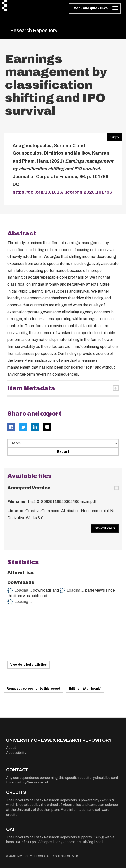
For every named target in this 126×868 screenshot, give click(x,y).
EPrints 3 (107, 800)
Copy (113, 136)
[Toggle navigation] (95, 9)
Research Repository (34, 30)
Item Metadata (31, 388)
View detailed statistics (28, 665)
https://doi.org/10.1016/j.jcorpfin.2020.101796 (62, 192)
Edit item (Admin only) (85, 689)
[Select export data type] (63, 443)
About (11, 748)
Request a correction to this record (33, 689)
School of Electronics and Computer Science (82, 805)
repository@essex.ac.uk (30, 782)
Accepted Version (29, 488)
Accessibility (16, 753)
